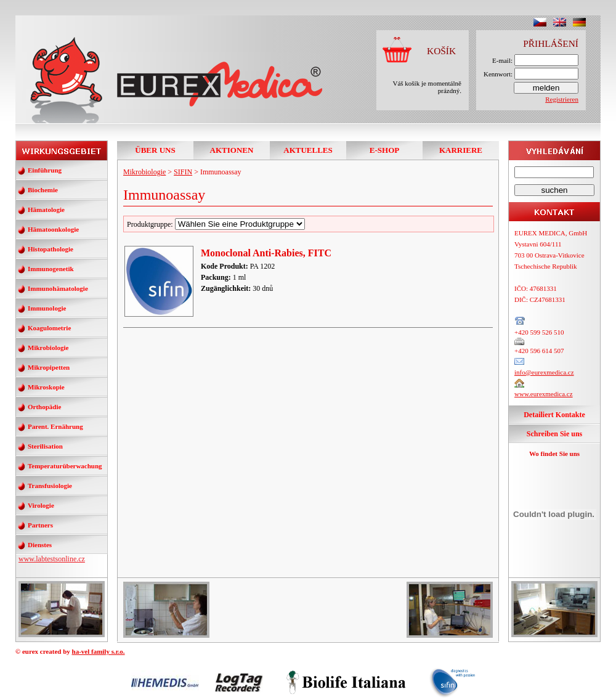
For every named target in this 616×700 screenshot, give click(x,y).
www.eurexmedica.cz (544, 394)
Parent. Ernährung (55, 426)
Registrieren (562, 99)
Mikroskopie (46, 387)
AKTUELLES (308, 150)
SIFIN (183, 172)
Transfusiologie (50, 486)
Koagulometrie (49, 328)
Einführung (45, 170)
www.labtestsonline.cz (52, 559)
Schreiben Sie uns (554, 434)
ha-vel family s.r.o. (99, 651)
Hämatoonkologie (53, 229)
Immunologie (47, 308)
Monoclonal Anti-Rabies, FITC (266, 253)
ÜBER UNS (155, 150)
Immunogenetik (51, 269)
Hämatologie (46, 210)
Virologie (41, 505)
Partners (40, 525)
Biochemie (43, 190)
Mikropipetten (49, 367)
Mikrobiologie (48, 348)
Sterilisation (45, 446)
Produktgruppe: (216, 224)
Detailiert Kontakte (554, 415)
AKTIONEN (232, 150)
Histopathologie (51, 249)
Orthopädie (44, 407)
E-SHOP (384, 150)
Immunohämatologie (58, 288)
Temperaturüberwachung (65, 466)
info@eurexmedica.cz (544, 372)
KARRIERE (461, 150)
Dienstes (40, 545)
